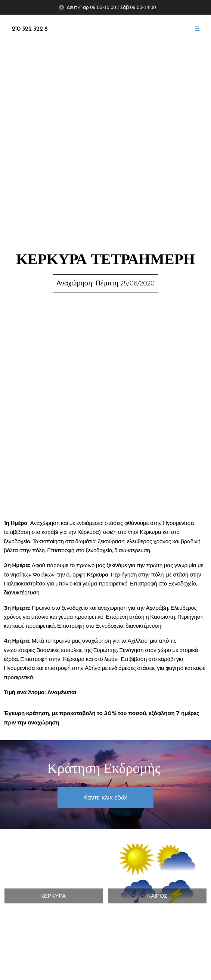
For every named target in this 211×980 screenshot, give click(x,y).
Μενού (195, 29)
